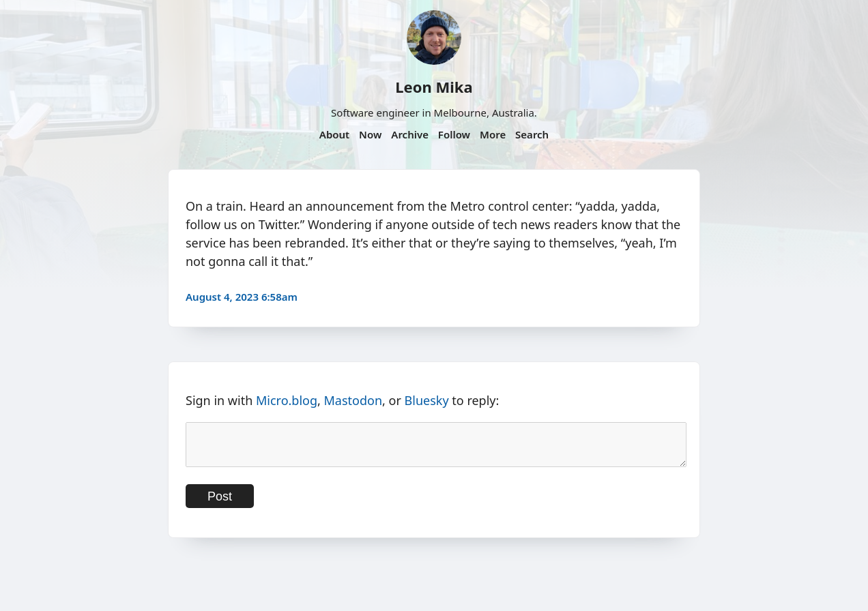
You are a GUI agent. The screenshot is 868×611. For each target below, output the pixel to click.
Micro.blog (287, 400)
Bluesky (427, 400)
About (334, 134)
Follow (454, 134)
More (493, 134)
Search (532, 134)
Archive (410, 134)
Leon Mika (434, 87)
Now (370, 134)
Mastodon (353, 400)
